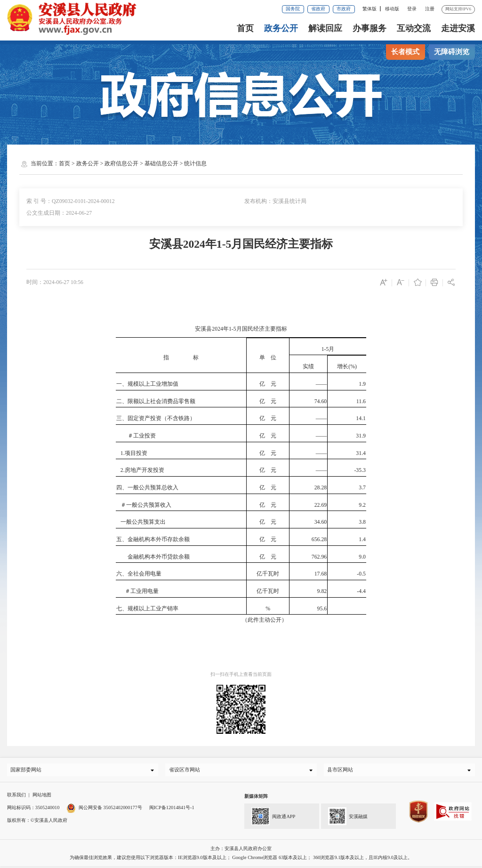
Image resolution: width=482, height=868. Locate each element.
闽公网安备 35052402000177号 (104, 809)
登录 (412, 9)
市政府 (344, 9)
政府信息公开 (121, 163)
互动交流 (414, 28)
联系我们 (16, 797)
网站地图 (42, 797)
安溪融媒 (344, 817)
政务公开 (281, 28)
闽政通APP (270, 817)
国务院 (293, 9)
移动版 (392, 9)
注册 (430, 9)
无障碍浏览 (452, 52)
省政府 (318, 9)
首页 (245, 28)
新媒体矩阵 (256, 799)
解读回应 (325, 28)
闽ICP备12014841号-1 (172, 809)
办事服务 (370, 28)
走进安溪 (458, 28)
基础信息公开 (161, 163)
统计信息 (195, 163)
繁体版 (370, 9)
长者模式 (405, 52)
